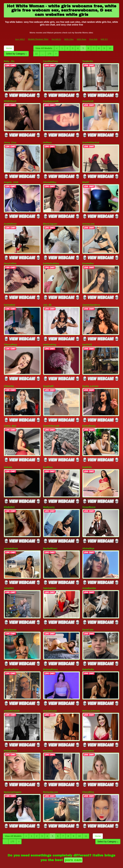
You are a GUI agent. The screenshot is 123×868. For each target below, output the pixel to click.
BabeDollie (88, 654)
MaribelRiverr (50, 536)
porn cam (73, 840)
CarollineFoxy (51, 61)
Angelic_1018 (11, 179)
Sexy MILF (20, 39)
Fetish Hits (59, 863)
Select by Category (16, 54)
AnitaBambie (89, 575)
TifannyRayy (10, 337)
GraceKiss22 (50, 694)
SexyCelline (10, 258)
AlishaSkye (88, 536)
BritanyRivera (50, 654)
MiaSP (86, 179)
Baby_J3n (9, 61)
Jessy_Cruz (10, 140)
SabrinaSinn (50, 575)
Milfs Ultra (69, 39)
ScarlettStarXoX (91, 140)
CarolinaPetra (11, 654)
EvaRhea (48, 457)
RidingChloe (10, 733)
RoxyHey (48, 733)
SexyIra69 (48, 378)
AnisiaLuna (88, 220)
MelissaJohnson (91, 694)
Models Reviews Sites (38, 39)
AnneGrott (88, 100)
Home (9, 48)
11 (37, 54)
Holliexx (47, 140)
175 (49, 54)
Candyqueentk (51, 100)
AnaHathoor (10, 220)
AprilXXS (87, 337)
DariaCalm (88, 615)
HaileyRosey (89, 417)
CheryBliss (88, 773)
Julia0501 (9, 575)
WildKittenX (10, 100)
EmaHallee (88, 258)
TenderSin (88, 61)
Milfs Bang (81, 39)
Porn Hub (93, 39)
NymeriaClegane (13, 773)
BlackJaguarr (50, 220)
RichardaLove (51, 773)
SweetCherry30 (51, 417)
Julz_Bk (47, 299)
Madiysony (49, 496)
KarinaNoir (10, 299)
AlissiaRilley (50, 179)
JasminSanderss (91, 299)
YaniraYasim (50, 615)
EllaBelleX (9, 496)
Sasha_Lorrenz (90, 378)
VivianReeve (89, 496)
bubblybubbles (51, 258)
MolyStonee (10, 615)
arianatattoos (11, 536)
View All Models (44, 48)
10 (110, 48)
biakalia (8, 457)
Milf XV (104, 39)
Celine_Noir (10, 417)
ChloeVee (9, 378)
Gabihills (87, 457)
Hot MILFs (56, 39)
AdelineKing (50, 337)
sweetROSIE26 (12, 694)
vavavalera (88, 733)
